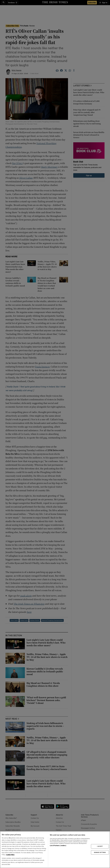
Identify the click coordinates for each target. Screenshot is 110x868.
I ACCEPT (100, 846)
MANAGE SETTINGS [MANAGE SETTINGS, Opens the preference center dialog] (100, 852)
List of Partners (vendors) (58, 846)
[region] (55, 850)
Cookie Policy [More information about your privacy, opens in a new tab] (10, 855)
